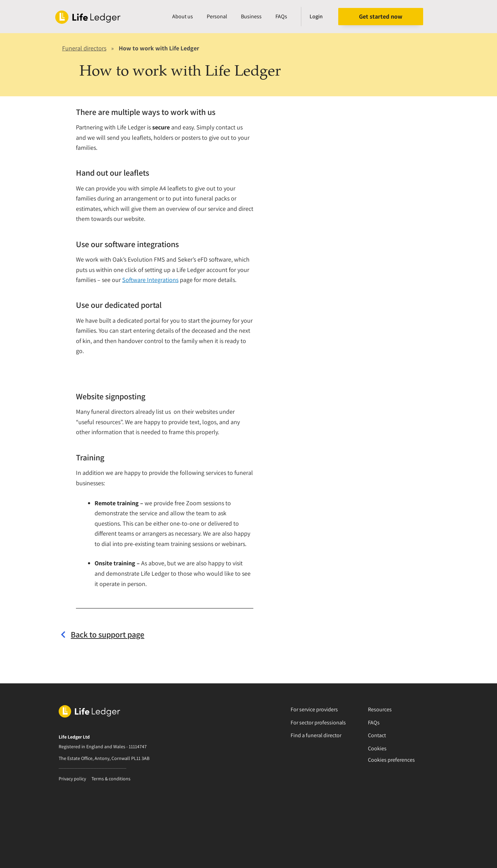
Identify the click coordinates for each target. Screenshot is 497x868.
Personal (217, 16)
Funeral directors (84, 48)
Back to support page (108, 634)
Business (251, 16)
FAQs (281, 16)
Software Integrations (150, 280)
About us (183, 16)
